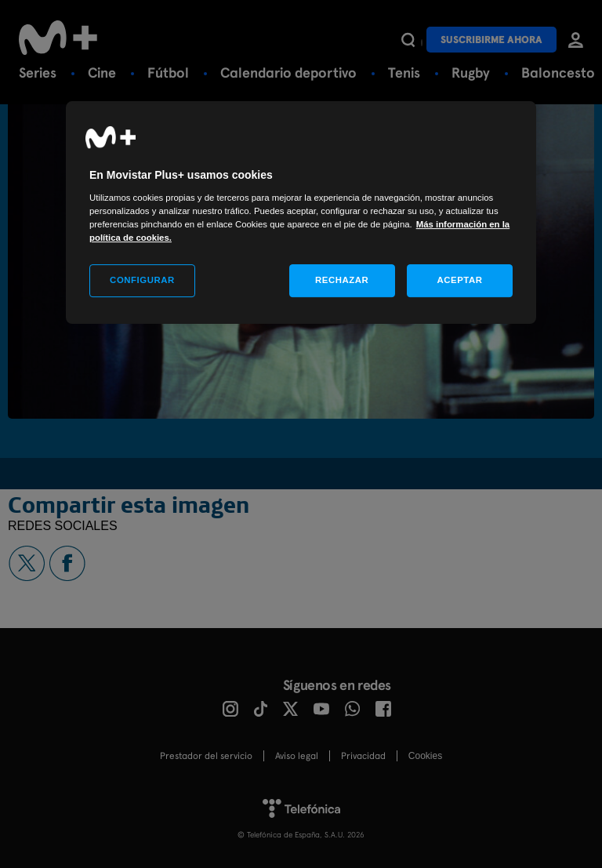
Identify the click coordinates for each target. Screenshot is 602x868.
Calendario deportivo (288, 73)
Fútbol (168, 73)
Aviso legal (297, 756)
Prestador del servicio (206, 756)
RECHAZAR (342, 280)
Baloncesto (558, 73)
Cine (102, 73)
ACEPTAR (459, 280)
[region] (301, 212)
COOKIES (425, 756)
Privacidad (363, 756)
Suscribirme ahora (491, 40)
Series (38, 73)
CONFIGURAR (142, 280)
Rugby (471, 73)
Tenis (404, 73)
